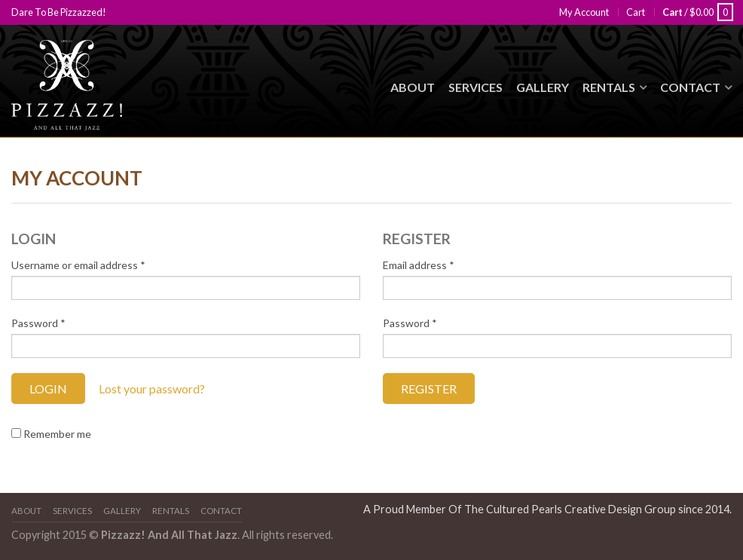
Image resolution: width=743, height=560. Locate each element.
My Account (584, 12)
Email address (419, 265)
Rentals (609, 87)
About (413, 87)
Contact (690, 87)
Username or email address (78, 265)
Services (475, 87)
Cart (636, 12)
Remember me (51, 434)
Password (38, 323)
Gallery (543, 87)
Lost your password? (152, 389)
